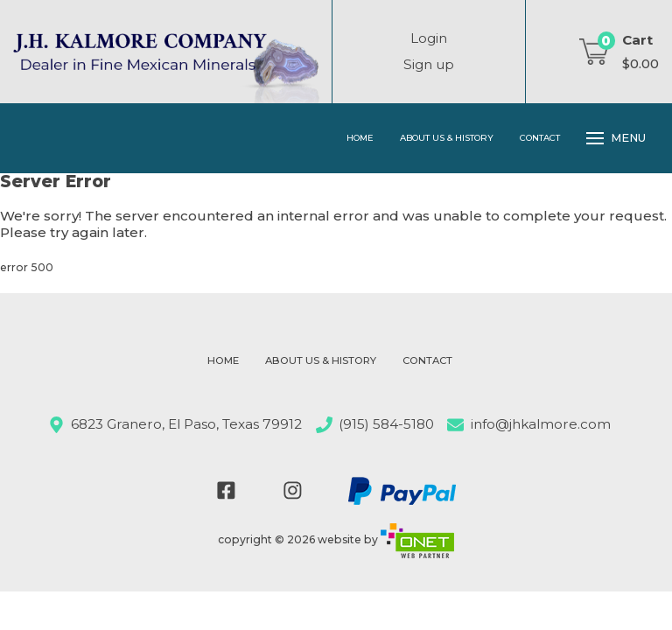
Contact (540, 137)
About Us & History (447, 137)
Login (429, 38)
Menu (616, 138)
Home (360, 137)
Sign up (429, 64)
